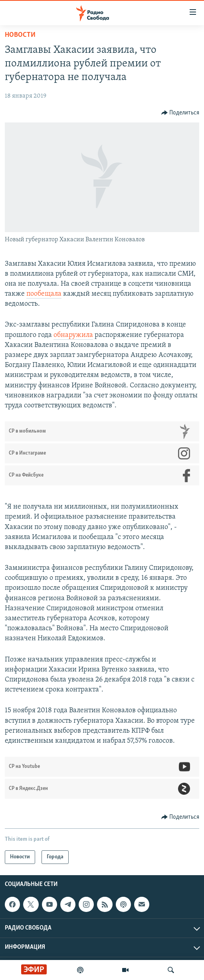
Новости (20, 35)
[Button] (180, 113)
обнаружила (73, 335)
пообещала (44, 294)
